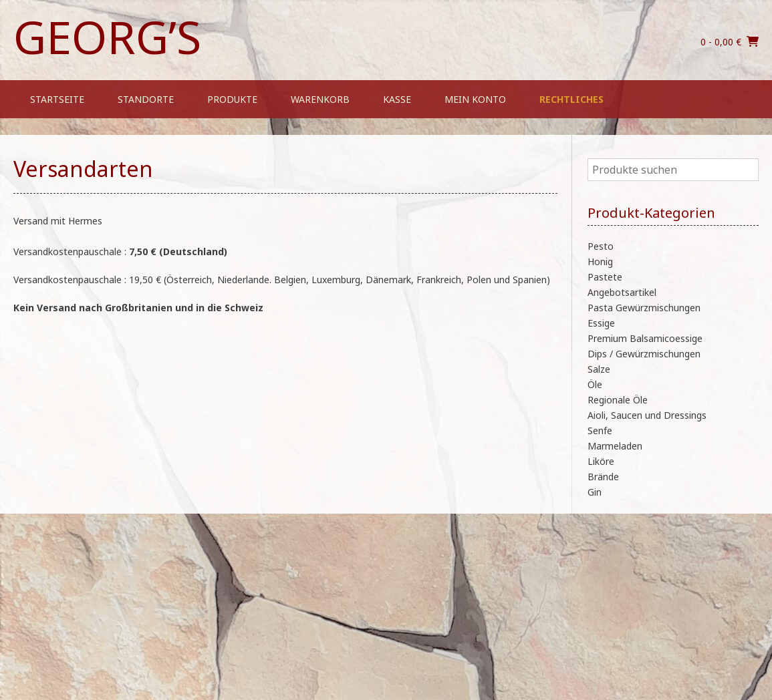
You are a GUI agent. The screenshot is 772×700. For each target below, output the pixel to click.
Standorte (146, 99)
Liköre (601, 461)
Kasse (397, 99)
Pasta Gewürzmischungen (644, 308)
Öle (595, 384)
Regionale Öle (618, 400)
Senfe (600, 430)
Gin (595, 492)
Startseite (57, 99)
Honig (600, 261)
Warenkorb (320, 99)
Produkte (232, 99)
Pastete (605, 277)
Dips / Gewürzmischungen (644, 354)
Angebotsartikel (622, 292)
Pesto (601, 246)
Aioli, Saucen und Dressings (647, 415)
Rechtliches (571, 99)
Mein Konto (475, 99)
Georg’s (107, 37)
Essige (601, 323)
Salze (599, 369)
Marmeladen (615, 446)
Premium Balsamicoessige (645, 338)
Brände (603, 477)
